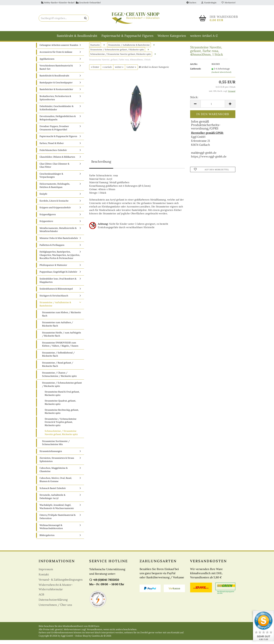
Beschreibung (101, 165)
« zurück (107, 71)
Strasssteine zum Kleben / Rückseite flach (62, 318)
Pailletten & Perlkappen (52, 249)
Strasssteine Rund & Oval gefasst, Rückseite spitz (62, 397)
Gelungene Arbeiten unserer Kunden (59, 49)
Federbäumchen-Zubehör (53, 154)
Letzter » (131, 71)
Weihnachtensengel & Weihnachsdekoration (51, 531)
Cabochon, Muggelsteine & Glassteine (54, 474)
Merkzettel (228, 3)
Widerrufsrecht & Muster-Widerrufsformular (56, 591)
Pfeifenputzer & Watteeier (53, 269)
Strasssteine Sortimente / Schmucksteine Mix (56, 447)
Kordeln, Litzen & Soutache (54, 205)
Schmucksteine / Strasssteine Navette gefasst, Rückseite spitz (61, 437)
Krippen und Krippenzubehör (55, 211)
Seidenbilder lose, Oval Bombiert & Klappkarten (58, 284)
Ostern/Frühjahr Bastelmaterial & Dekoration (58, 521)
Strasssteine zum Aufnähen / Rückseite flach (58, 328)
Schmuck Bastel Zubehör (53, 492)
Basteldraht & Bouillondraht (77, 36)
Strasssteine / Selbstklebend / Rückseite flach (58, 358)
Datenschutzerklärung (53, 604)
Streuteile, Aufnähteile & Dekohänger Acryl (52, 501)
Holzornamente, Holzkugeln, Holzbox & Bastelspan (55, 189)
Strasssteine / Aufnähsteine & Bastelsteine (55, 308)
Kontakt (44, 578)
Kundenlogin (209, 3)
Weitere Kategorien (172, 36)
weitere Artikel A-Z (204, 36)
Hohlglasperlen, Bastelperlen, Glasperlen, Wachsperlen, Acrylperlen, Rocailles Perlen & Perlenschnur (60, 259)
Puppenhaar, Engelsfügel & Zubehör (58, 276)
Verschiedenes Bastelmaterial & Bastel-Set (56, 71)
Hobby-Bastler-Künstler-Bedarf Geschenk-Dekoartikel (71, 3)
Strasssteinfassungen (51, 455)
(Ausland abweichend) (221, 76)
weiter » (119, 71)
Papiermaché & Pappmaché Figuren (127, 36)
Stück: (194, 101)
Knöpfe (43, 198)
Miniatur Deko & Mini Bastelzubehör (59, 242)
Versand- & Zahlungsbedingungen (61, 584)
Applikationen (47, 63)
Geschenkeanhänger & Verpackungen (51, 179)
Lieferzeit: (196, 73)
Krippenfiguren (48, 218)
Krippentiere (46, 225)
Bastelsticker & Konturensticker (56, 93)
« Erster (95, 71)
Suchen (191, 3)
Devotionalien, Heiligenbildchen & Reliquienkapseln (58, 122)
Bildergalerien (47, 539)
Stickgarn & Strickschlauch (54, 299)
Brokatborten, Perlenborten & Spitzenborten (55, 102)
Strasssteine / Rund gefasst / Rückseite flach (58, 368)
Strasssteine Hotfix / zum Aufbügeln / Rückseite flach (62, 338)
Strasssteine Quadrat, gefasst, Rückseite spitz (60, 406)
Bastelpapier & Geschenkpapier (56, 86)
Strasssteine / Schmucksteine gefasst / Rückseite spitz (62, 388)
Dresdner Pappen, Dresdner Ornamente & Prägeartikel (54, 132)
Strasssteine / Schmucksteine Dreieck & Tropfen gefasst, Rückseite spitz (61, 426)
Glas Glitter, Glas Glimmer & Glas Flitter (54, 169)
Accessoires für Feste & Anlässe (56, 56)
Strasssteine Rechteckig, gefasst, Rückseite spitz (62, 415)
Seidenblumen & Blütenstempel (56, 293)
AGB (41, 598)
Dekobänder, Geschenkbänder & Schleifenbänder (57, 112)
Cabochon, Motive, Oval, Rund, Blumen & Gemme (56, 484)
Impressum (46, 573)
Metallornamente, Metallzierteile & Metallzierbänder (58, 234)
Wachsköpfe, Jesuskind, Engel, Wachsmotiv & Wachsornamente (57, 511)
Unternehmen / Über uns (55, 609)
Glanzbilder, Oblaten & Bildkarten (57, 161)
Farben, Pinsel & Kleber (52, 147)
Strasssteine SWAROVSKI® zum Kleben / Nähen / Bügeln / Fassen (60, 348)
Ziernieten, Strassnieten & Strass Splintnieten (57, 464)
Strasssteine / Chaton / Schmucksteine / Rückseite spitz (59, 378)
